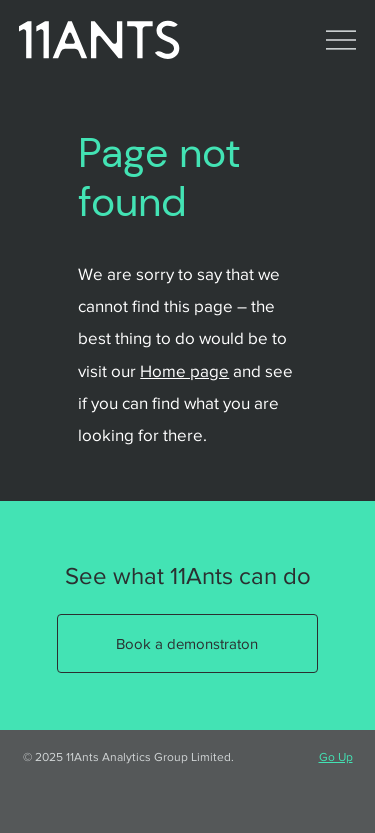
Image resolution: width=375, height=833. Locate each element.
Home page (184, 370)
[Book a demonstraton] (187, 643)
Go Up (336, 757)
